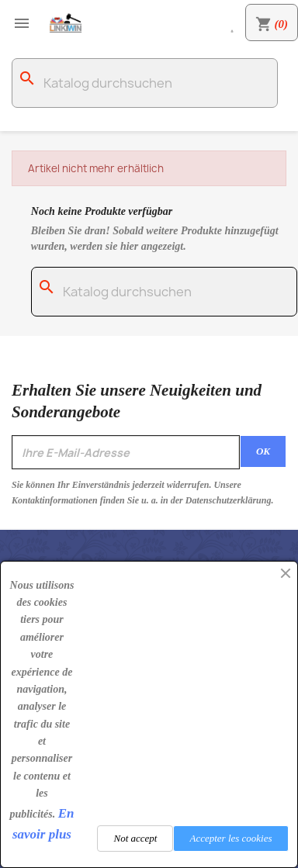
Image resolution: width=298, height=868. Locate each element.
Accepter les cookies (230, 838)
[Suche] (145, 83)
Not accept (135, 838)
